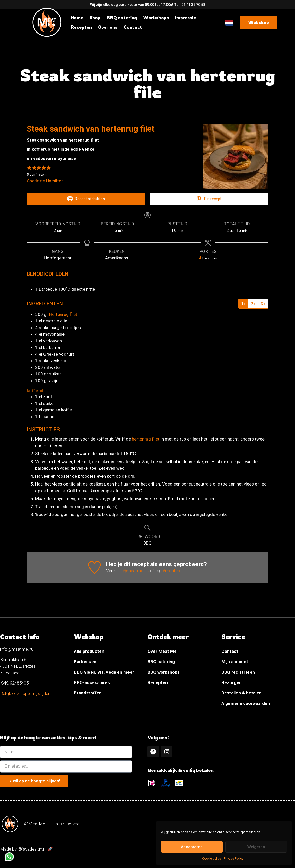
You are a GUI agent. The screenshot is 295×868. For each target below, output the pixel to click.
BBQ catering (161, 662)
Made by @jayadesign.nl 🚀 (26, 850)
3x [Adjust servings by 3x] (263, 304)
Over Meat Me (162, 652)
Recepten (158, 683)
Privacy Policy (234, 859)
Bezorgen (232, 683)
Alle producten (89, 652)
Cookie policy (212, 859)
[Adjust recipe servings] (200, 258)
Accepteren (192, 847)
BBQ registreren (238, 672)
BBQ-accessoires (92, 683)
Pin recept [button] (209, 199)
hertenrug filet (146, 439)
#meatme (172, 571)
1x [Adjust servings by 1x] (243, 304)
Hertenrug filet (63, 315)
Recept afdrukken (86, 199)
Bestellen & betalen (242, 693)
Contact (230, 652)
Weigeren (256, 847)
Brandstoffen (88, 693)
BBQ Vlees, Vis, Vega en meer (104, 672)
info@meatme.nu (17, 649)
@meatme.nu (136, 571)
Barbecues (85, 662)
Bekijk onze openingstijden (25, 694)
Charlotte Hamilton (45, 181)
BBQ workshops (164, 672)
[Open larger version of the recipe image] (236, 156)
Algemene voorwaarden (246, 704)
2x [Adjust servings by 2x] (253, 304)
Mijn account (235, 662)
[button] (29, 168)
